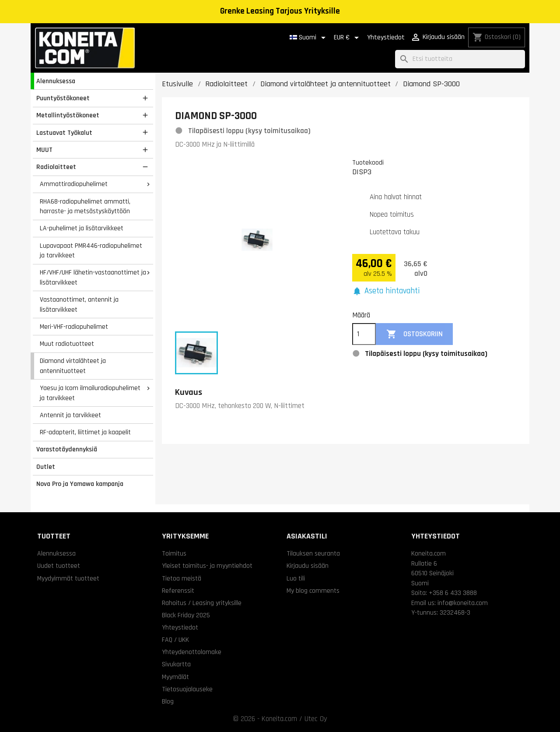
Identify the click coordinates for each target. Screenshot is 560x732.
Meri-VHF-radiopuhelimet (74, 327)
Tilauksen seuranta (313, 553)
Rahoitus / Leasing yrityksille (202, 603)
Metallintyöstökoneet (68, 115)
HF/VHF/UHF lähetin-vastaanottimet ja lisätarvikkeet (93, 277)
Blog (168, 701)
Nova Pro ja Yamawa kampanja (80, 484)
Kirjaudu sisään (308, 566)
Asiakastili (307, 536)
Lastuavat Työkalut (64, 133)
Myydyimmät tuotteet (68, 578)
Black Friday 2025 (186, 615)
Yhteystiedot (386, 37)
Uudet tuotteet (59, 566)
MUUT (44, 150)
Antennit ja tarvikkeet (70, 415)
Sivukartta (176, 664)
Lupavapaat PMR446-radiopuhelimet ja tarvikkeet (91, 251)
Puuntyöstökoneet (63, 98)
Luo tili (296, 578)
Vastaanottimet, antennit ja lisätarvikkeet (79, 304)
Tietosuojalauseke (187, 689)
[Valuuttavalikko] (348, 38)
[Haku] (460, 59)
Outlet (46, 467)
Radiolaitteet (56, 167)
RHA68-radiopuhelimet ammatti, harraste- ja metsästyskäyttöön (85, 206)
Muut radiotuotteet (67, 344)
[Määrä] (364, 334)
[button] (386, 291)
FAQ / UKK (175, 640)
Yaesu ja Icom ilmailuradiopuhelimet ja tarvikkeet (90, 393)
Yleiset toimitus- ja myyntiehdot (207, 566)
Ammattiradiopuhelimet (74, 184)
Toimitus (174, 553)
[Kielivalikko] (309, 38)
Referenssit (178, 591)
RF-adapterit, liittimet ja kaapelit (85, 432)
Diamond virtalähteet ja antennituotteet (73, 366)
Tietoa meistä (182, 578)
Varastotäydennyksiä (67, 449)
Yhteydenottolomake (192, 652)
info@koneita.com (463, 603)
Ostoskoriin (415, 334)
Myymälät (175, 677)
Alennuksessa (56, 81)
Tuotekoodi (368, 162)
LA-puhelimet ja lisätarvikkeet (82, 228)
